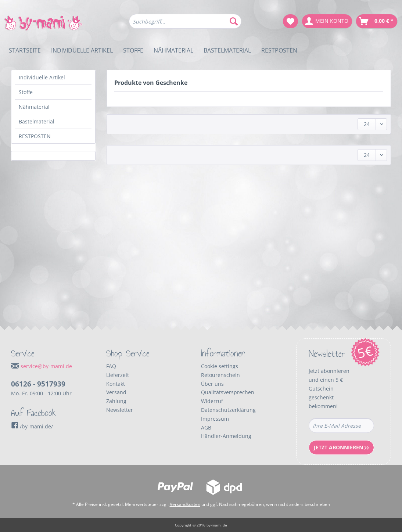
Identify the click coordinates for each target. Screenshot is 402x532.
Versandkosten (185, 504)
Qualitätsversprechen (228, 392)
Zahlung (116, 401)
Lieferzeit (118, 375)
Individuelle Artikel (42, 77)
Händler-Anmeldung (226, 436)
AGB (206, 427)
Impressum (215, 419)
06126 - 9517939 (38, 384)
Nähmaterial (34, 107)
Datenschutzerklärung (228, 410)
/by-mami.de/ (32, 426)
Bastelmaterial (37, 121)
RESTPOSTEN (35, 136)
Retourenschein (220, 375)
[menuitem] (185, 25)
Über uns (212, 384)
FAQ (111, 366)
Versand (116, 392)
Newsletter (120, 410)
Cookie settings (220, 366)
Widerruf (212, 401)
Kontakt (116, 384)
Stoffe (26, 92)
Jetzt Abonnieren (341, 447)
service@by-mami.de (46, 366)
